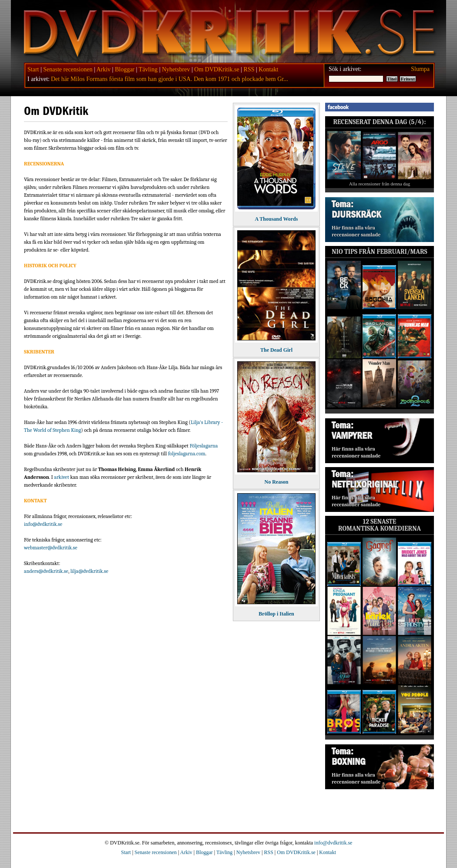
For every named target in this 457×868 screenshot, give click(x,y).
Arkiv (103, 69)
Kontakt (268, 69)
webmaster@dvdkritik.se (51, 548)
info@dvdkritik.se (43, 524)
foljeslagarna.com (187, 454)
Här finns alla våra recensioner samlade (356, 231)
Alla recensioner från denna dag (380, 184)
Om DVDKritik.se (217, 69)
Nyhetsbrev (176, 69)
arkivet (61, 477)
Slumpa (420, 69)
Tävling (148, 69)
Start (33, 69)
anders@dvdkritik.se (46, 571)
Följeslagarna (204, 446)
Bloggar (125, 69)
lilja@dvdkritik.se (89, 571)
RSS (249, 69)
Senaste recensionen (68, 69)
